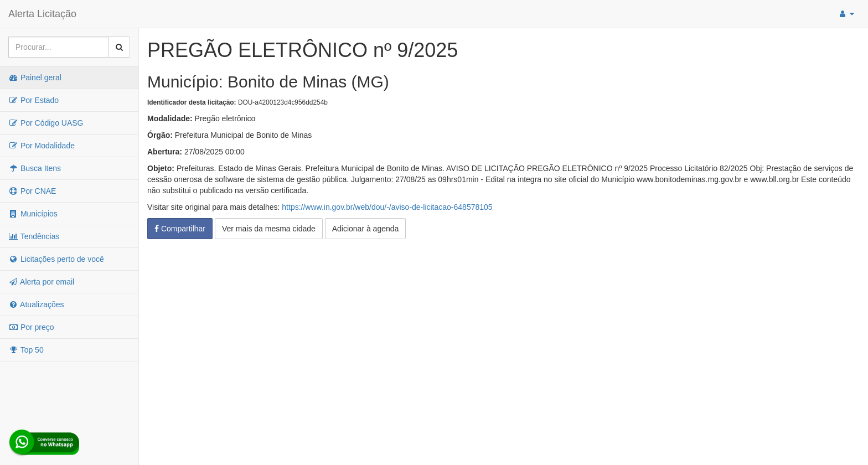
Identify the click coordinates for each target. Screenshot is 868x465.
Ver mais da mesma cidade (269, 229)
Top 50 (26, 350)
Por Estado (33, 100)
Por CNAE (32, 191)
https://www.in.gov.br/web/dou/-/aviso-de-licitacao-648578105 (387, 207)
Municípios (33, 214)
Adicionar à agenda (366, 229)
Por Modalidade (42, 146)
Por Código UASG (46, 123)
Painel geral (35, 77)
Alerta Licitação (42, 14)
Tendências (34, 236)
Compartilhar (180, 229)
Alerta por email (41, 282)
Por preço (31, 327)
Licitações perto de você (56, 259)
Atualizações (36, 304)
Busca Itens (35, 168)
